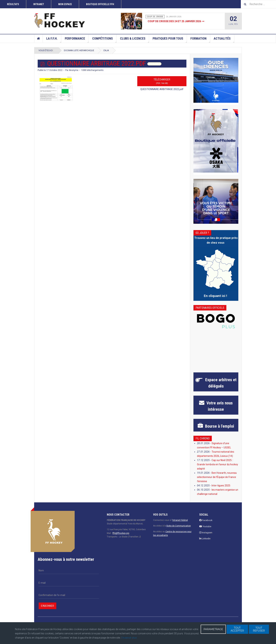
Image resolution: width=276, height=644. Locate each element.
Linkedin (205, 539)
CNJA (106, 50)
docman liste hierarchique (79, 50)
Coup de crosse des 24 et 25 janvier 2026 (174, 21)
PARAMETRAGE (213, 629)
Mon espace (65, 4)
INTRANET (39, 4)
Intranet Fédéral (180, 520)
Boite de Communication (179, 526)
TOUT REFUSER (259, 629)
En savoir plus (129, 638)
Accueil (39, 39)
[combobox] (258, 4)
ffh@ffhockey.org (121, 533)
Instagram (206, 533)
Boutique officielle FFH (100, 4)
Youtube (205, 526)
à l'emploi (219, 426)
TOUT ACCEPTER (237, 629)
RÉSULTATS (13, 4)
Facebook (206, 520)
